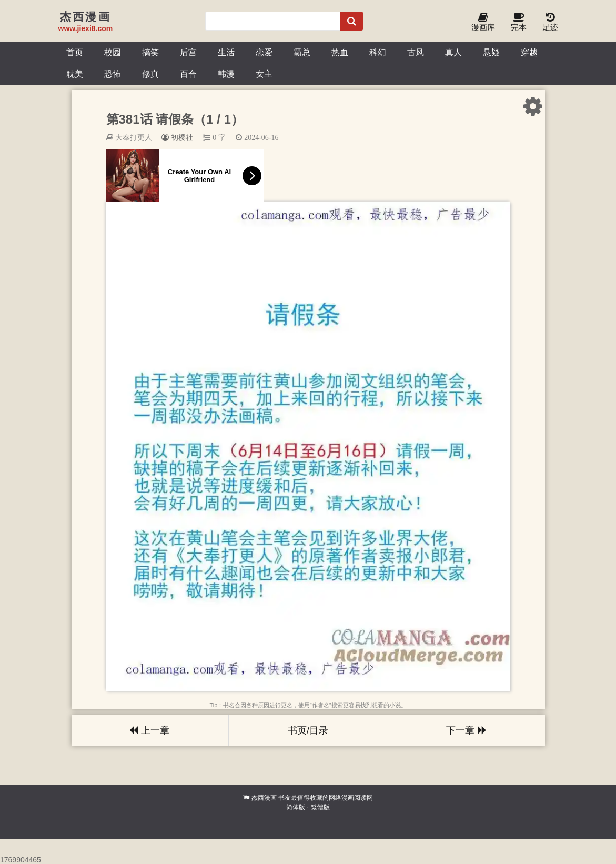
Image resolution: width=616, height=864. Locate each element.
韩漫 (226, 74)
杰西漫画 (264, 798)
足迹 (550, 22)
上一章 (149, 730)
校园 (113, 52)
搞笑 (150, 52)
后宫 (188, 52)
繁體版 (320, 807)
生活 (226, 52)
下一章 (466, 730)
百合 (188, 74)
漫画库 (483, 22)
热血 (340, 52)
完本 (519, 22)
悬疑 (491, 52)
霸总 (302, 52)
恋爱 (264, 52)
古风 (416, 52)
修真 (150, 74)
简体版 (296, 807)
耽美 (75, 74)
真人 (453, 52)
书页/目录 (308, 730)
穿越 (529, 52)
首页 (75, 52)
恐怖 (113, 74)
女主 (264, 74)
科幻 (378, 52)
